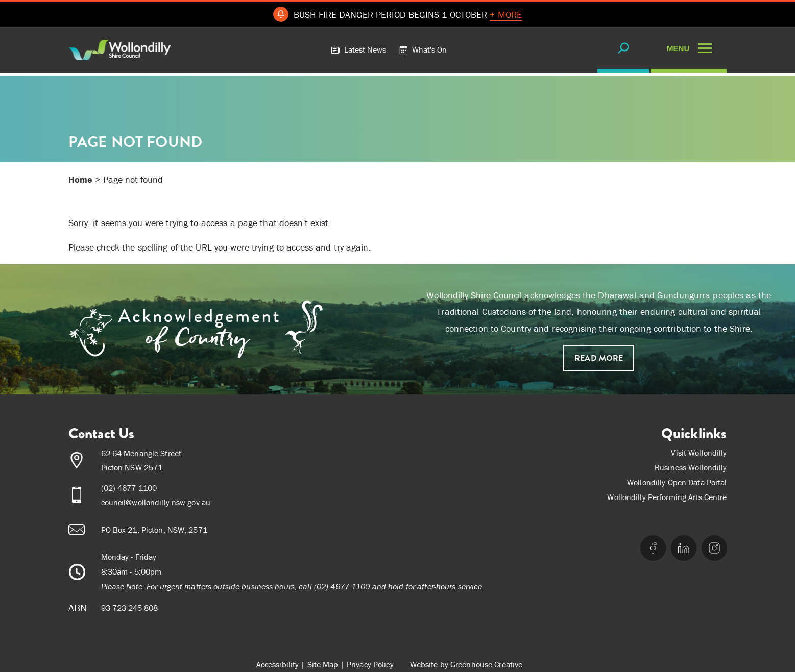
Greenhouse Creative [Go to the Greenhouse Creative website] (486, 664)
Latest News (358, 49)
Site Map (323, 664)
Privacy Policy (370, 664)
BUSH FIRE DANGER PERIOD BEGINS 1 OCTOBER (408, 15)
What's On (423, 49)
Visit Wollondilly (699, 453)
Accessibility (278, 664)
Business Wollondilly (691, 467)
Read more (599, 358)
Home (80, 179)
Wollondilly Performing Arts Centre (667, 497)
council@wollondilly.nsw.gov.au (156, 502)
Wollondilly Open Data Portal (677, 482)
